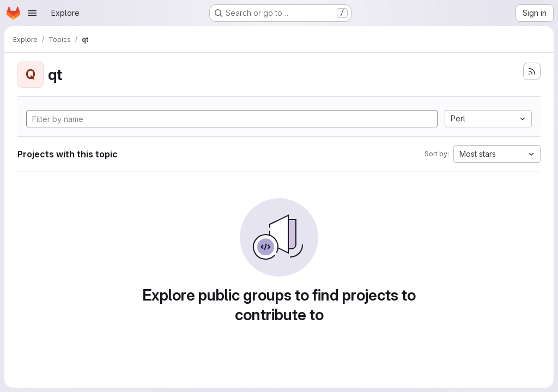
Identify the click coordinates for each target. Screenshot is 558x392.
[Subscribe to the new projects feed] (532, 71)
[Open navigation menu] (32, 13)
